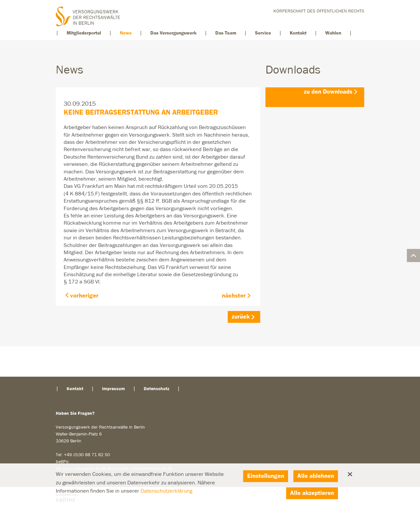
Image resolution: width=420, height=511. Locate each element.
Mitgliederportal (84, 33)
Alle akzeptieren (312, 493)
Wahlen (333, 33)
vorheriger (84, 296)
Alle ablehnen (316, 476)
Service (263, 33)
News (126, 33)
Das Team (226, 33)
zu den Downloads (328, 92)
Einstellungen (266, 476)
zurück (241, 317)
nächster (234, 296)
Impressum (114, 389)
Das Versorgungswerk (173, 33)
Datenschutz (157, 389)
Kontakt (298, 33)
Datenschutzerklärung (166, 491)
